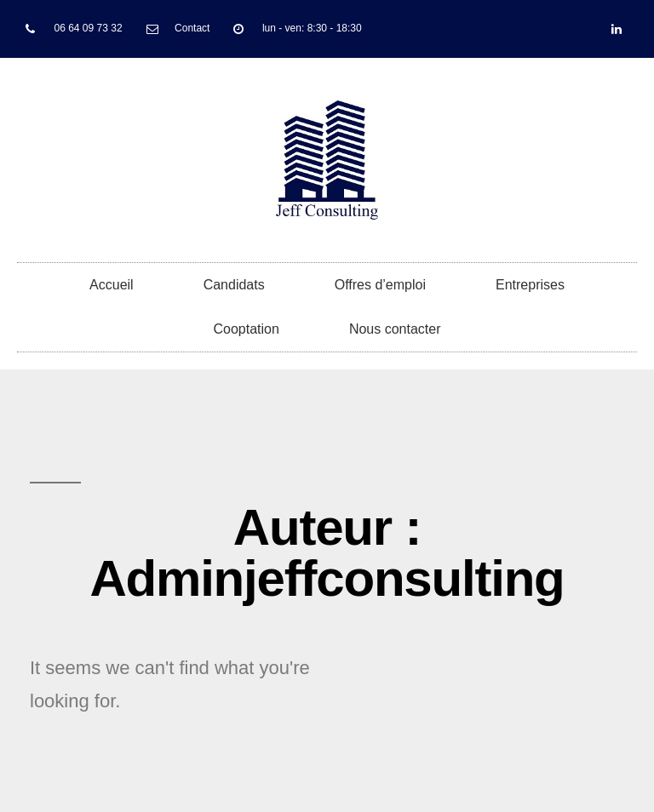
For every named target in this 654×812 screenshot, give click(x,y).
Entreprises (530, 285)
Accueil (112, 285)
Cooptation (247, 329)
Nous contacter (395, 329)
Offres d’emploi (380, 285)
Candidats (234, 285)
